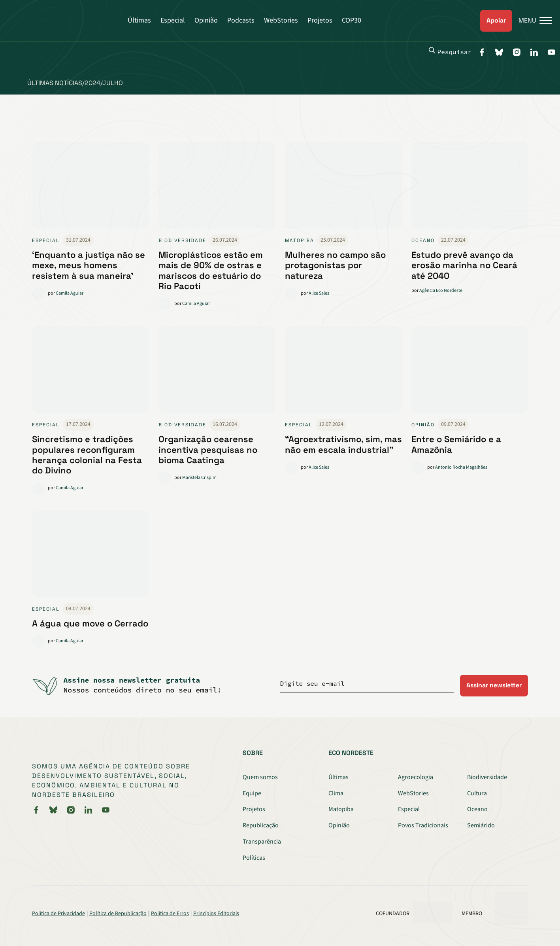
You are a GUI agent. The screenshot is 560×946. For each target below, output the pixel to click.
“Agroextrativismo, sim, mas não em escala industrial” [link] (343, 444)
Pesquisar (450, 51)
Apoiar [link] (496, 20)
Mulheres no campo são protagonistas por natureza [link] (335, 265)
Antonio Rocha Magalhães (461, 467)
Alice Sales (319, 293)
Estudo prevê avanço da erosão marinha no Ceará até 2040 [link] (464, 265)
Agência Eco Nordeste (441, 290)
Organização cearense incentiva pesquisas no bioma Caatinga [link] (208, 449)
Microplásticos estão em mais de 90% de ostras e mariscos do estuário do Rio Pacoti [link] (211, 270)
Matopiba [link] (300, 240)
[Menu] (532, 21)
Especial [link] (46, 240)
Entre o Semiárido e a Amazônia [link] (456, 444)
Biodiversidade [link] (182, 240)
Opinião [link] (423, 425)
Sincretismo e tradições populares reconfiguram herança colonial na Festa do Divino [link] (87, 455)
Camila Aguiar (70, 293)
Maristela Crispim (199, 478)
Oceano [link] (423, 240)
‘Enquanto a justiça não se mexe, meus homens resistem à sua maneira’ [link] (89, 265)
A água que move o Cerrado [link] (90, 623)
